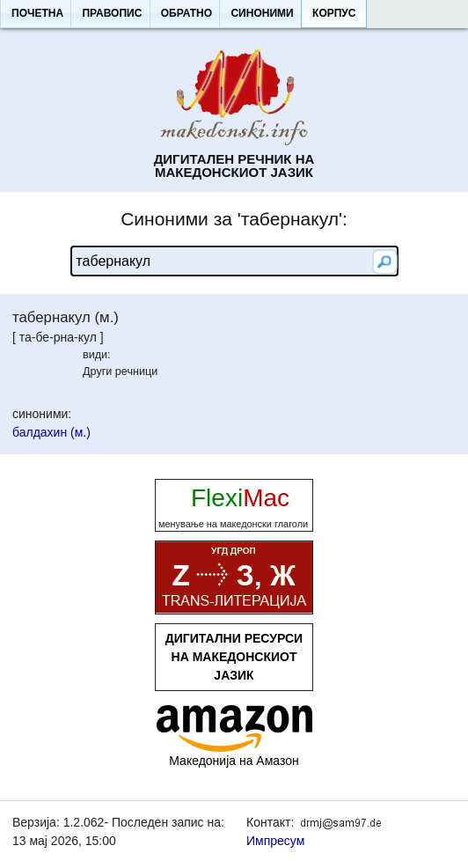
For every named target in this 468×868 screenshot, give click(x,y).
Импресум (275, 841)
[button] (37, 14)
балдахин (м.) (51, 432)
